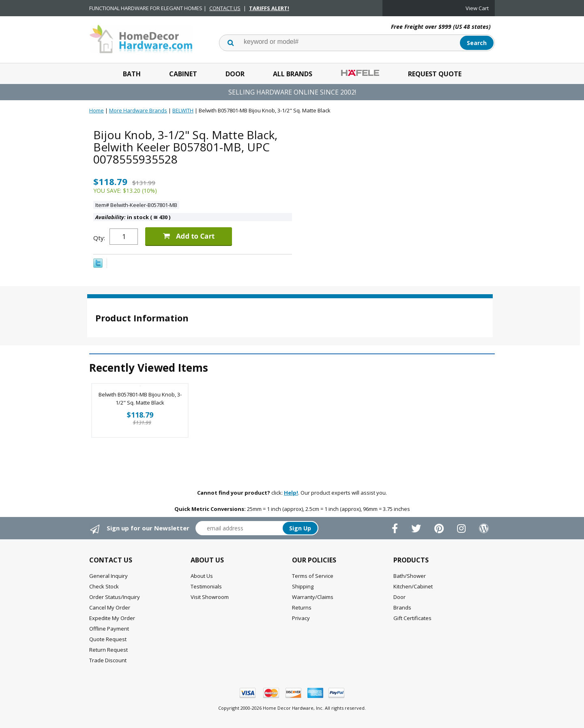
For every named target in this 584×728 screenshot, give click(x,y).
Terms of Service (313, 576)
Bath (132, 74)
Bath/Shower (410, 576)
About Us (202, 576)
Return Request (108, 650)
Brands (402, 607)
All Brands (293, 74)
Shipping (303, 586)
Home (97, 110)
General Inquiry (108, 576)
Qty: (99, 238)
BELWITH (183, 110)
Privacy (301, 618)
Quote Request (108, 639)
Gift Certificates (412, 618)
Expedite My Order (112, 618)
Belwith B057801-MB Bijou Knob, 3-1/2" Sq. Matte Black (140, 398)
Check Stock (104, 586)
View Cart (477, 8)
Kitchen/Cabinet (413, 586)
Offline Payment (109, 629)
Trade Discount (108, 660)
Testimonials (206, 586)
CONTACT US (225, 8)
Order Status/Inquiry (115, 597)
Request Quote (435, 74)
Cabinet (183, 74)
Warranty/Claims (313, 597)
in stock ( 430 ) (133, 217)
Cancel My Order (110, 607)
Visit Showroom (210, 597)
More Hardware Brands (138, 110)
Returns (302, 607)
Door (235, 74)
